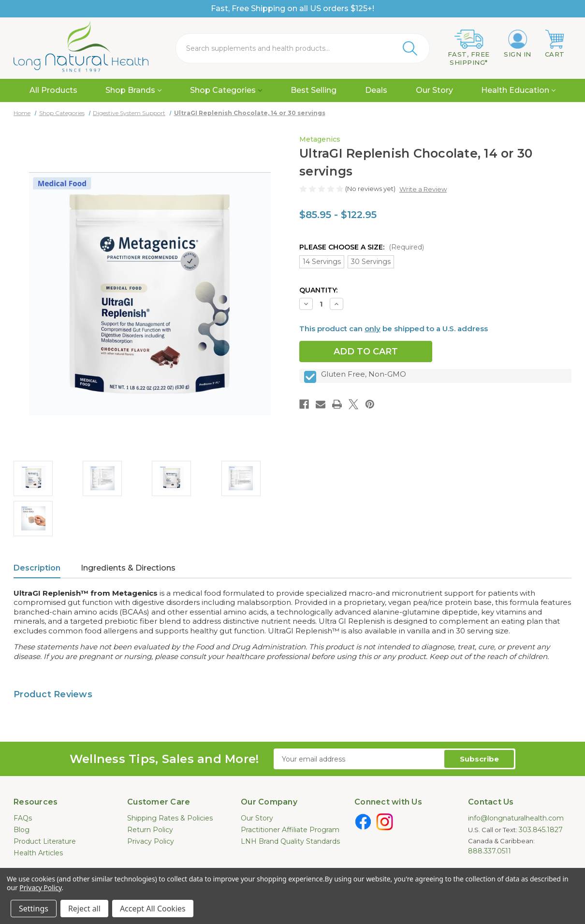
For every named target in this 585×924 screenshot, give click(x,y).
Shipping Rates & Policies (170, 818)
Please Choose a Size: (362, 247)
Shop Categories (226, 90)
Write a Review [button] (423, 189)
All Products (53, 90)
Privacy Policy (151, 841)
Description (37, 568)
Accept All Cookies (153, 909)
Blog (22, 830)
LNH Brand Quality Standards (290, 841)
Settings (34, 909)
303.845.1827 (541, 830)
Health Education (518, 90)
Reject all (84, 909)
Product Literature (45, 841)
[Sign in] (518, 44)
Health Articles (38, 853)
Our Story (434, 90)
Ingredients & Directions (128, 568)
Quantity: (318, 290)
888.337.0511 (490, 851)
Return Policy (150, 830)
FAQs (23, 818)
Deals (376, 90)
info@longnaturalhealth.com (516, 818)
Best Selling (314, 90)
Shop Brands (133, 90)
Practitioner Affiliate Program (290, 830)
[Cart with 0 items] (555, 44)
